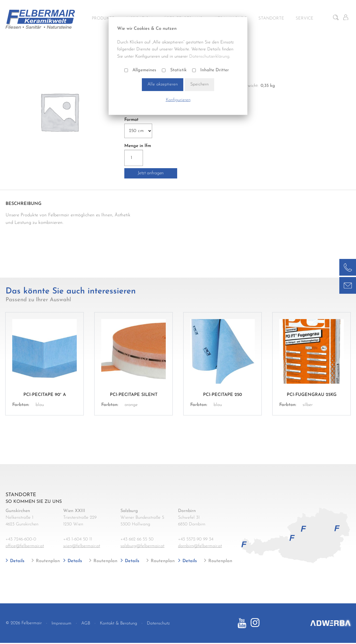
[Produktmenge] (134, 158)
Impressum (61, 623)
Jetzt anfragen (151, 173)
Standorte (271, 19)
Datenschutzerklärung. (210, 57)
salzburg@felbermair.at (142, 546)
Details (17, 561)
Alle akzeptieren (163, 84)
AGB (86, 623)
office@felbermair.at (25, 546)
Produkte (103, 19)
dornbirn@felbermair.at (200, 546)
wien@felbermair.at (82, 546)
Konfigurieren (178, 100)
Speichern (199, 84)
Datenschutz (158, 623)
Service (305, 19)
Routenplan (47, 561)
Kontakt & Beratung (118, 623)
